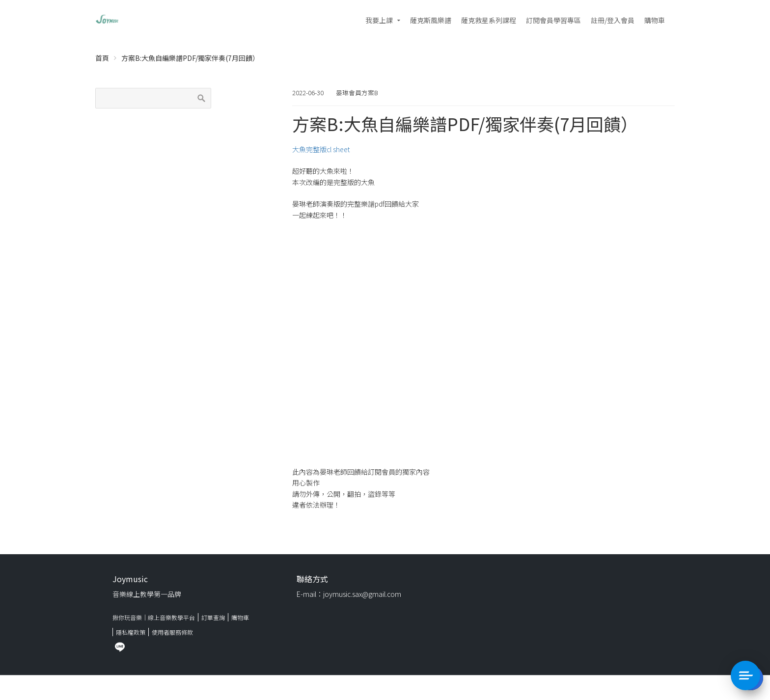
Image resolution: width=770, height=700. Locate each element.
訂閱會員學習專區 (553, 20)
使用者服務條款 (172, 632)
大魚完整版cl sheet (321, 149)
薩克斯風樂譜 (431, 20)
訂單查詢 (213, 617)
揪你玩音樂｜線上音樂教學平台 (154, 617)
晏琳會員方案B (357, 93)
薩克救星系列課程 (489, 20)
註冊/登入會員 (613, 20)
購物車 (655, 20)
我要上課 (379, 20)
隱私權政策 (131, 632)
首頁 (102, 58)
